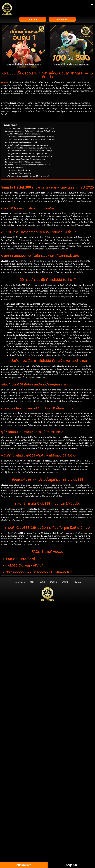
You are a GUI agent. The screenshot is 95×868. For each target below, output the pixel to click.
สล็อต (32, 583)
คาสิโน (42, 583)
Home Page (19, 583)
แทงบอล (53, 583)
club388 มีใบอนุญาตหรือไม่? (24, 566)
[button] (92, 5)
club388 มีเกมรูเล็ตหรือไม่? (24, 560)
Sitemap (77, 583)
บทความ (65, 583)
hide (14, 126)
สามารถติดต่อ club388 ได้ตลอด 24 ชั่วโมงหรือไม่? (39, 573)
